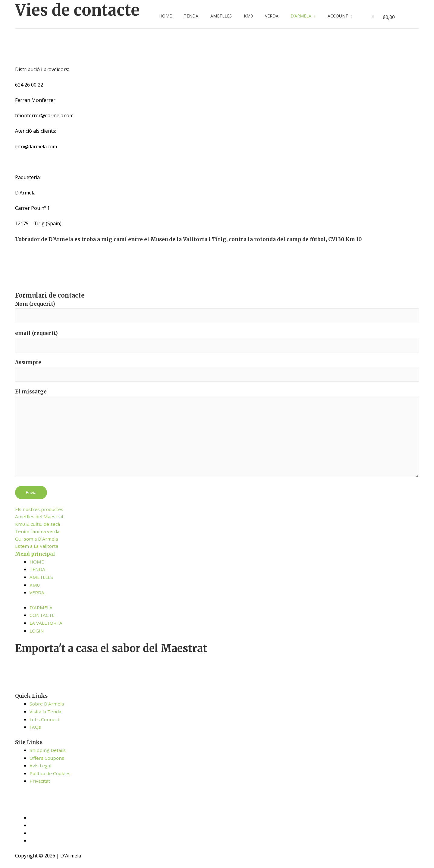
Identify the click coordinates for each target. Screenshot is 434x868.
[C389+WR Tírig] (60, 266)
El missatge (217, 438)
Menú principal (36, 562)
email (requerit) (217, 342)
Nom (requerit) (217, 312)
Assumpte (217, 372)
